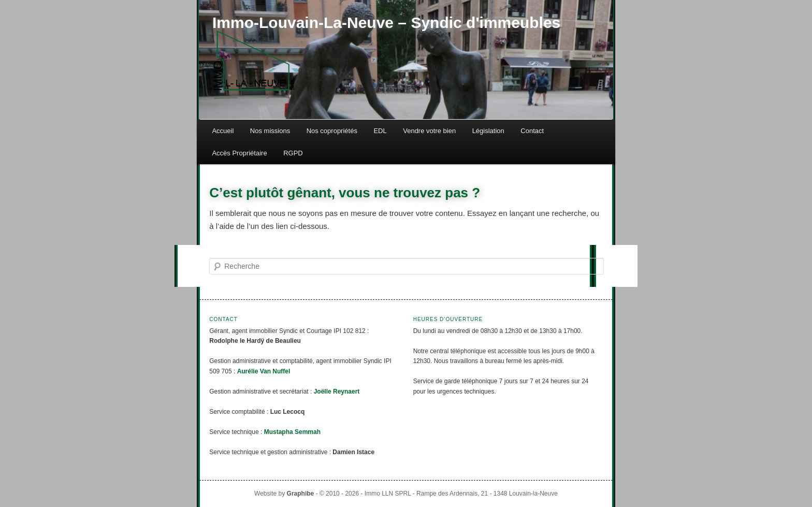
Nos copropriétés (332, 131)
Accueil (223, 131)
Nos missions (270, 131)
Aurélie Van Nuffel (264, 371)
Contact (532, 131)
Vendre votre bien (429, 131)
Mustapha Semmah (292, 432)
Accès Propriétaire (239, 153)
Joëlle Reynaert (337, 392)
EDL (380, 131)
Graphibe (301, 494)
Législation (488, 131)
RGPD (293, 153)
